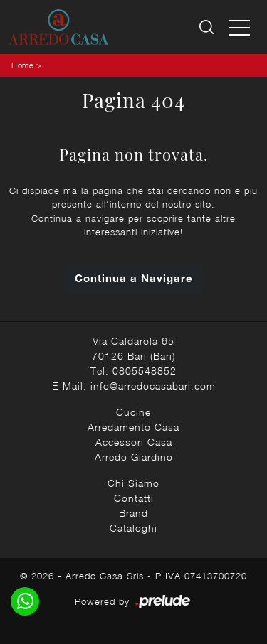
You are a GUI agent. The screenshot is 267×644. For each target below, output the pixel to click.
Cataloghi (133, 528)
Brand (133, 513)
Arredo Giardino (134, 457)
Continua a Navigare (134, 278)
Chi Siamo (133, 483)
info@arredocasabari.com (153, 386)
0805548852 (145, 371)
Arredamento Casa (133, 427)
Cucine (133, 412)
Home (22, 65)
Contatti (134, 498)
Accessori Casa (134, 442)
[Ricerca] (208, 27)
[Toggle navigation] (239, 27)
